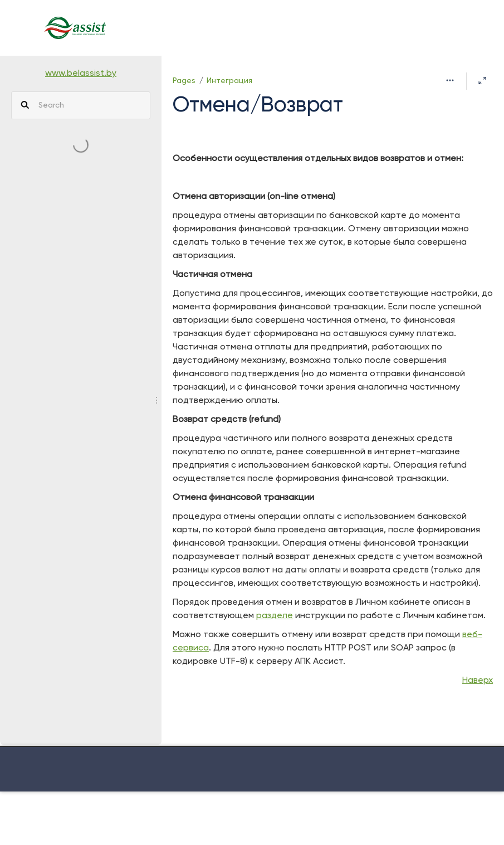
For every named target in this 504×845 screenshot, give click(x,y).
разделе (275, 616)
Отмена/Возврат (258, 106)
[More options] (450, 81)
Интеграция (229, 81)
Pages (184, 81)
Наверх (478, 681)
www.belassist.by (81, 74)
